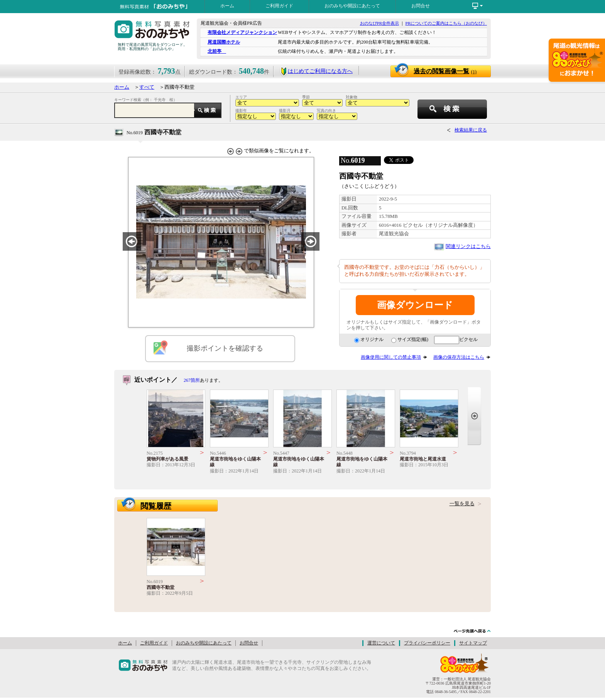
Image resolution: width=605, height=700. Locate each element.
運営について (381, 643)
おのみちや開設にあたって (352, 6)
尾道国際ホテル (224, 42)
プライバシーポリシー (427, 643)
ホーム (227, 6)
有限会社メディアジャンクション (242, 32)
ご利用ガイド (279, 6)
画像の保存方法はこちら (459, 357)
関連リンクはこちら (468, 246)
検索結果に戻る (471, 130)
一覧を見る (462, 504)
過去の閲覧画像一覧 (445, 71)
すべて (147, 87)
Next (474, 416)
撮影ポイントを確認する (225, 348)
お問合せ (421, 6)
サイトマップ (473, 643)
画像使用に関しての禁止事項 (391, 357)
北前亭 (217, 51)
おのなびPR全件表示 (379, 23)
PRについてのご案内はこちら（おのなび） (446, 23)
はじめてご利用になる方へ (316, 71)
